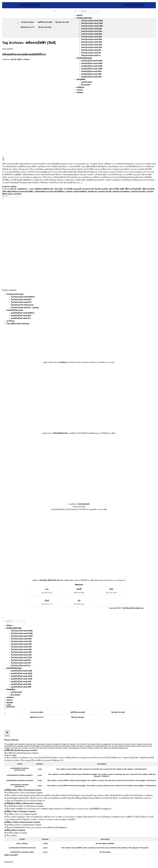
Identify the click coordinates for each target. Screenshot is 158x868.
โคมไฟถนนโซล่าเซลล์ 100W (92, 26)
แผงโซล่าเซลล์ (16, 692)
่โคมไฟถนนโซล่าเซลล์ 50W (91, 37)
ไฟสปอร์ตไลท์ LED (60, 433)
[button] (11, 707)
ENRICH (38, 189)
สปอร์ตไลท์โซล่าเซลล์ (84, 58)
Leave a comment (14, 194)
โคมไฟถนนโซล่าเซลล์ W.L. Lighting (25, 308)
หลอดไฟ (69, 192)
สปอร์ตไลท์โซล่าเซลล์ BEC (21, 316)
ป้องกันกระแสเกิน (101, 189)
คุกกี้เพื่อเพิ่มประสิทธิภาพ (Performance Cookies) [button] (23, 803)
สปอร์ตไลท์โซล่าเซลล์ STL (21, 318)
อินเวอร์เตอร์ (15, 695)
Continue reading (10, 187)
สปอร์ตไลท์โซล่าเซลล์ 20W (21, 687)
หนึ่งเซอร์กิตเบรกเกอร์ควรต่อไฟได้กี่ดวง (24, 54)
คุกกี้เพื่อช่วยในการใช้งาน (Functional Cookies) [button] (23, 790)
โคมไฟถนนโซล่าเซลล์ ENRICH (23, 297)
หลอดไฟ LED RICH (138, 192)
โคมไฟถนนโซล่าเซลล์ (84, 18)
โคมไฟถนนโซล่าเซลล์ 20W (91, 45)
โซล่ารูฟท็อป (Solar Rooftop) (18, 324)
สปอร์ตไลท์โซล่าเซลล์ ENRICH (23, 313)
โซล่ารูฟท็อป (11, 689)
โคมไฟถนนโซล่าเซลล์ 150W (92, 23)
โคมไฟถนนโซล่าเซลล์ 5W (91, 53)
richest (27, 59)
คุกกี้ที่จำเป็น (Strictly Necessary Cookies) (23, 753)
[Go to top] (3, 618)
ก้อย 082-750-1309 (62, 22)
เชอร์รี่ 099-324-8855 (45, 22)
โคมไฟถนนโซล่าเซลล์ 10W (91, 47)
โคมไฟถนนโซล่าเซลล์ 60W (91, 34)
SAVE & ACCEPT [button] (11, 855)
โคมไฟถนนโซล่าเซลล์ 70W (91, 31)
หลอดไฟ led (10, 49)
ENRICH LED (48, 189)
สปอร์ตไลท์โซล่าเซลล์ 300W (21, 671)
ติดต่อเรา (10, 703)
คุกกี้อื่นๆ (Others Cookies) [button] (15, 830)
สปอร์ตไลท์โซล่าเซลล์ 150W (21, 676)
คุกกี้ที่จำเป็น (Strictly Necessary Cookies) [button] (21, 750)
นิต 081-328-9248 (45, 27)
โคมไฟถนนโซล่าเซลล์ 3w (91, 55)
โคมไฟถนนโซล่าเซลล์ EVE (21, 302)
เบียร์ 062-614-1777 (27, 27)
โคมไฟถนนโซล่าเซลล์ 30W (91, 42)
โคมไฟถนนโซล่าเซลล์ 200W (92, 21)
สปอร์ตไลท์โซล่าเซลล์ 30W (21, 684)
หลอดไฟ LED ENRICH (121, 192)
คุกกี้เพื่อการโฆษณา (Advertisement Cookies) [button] (22, 822)
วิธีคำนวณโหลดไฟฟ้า (133, 189)
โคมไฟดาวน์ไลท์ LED (48, 580)
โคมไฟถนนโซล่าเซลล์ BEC (21, 300)
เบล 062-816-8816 (27, 22)
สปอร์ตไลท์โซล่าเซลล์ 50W (21, 682)
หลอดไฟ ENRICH (80, 192)
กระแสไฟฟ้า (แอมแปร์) (72, 189)
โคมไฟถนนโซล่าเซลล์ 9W (91, 50)
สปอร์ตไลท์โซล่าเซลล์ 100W (21, 679)
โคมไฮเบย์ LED (84, 504)
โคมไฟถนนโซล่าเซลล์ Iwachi (22, 305)
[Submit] (82, 14)
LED (56, 189)
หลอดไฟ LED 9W (105, 192)
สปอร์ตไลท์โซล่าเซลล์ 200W (21, 674)
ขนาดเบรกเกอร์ (88, 189)
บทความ (4, 49)
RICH (61, 189)
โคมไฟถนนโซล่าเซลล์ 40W (91, 39)
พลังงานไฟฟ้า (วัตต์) (116, 189)
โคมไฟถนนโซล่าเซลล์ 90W (91, 29)
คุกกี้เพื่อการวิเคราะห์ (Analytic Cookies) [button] (20, 811)
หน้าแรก (80, 15)
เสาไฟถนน (10, 321)
